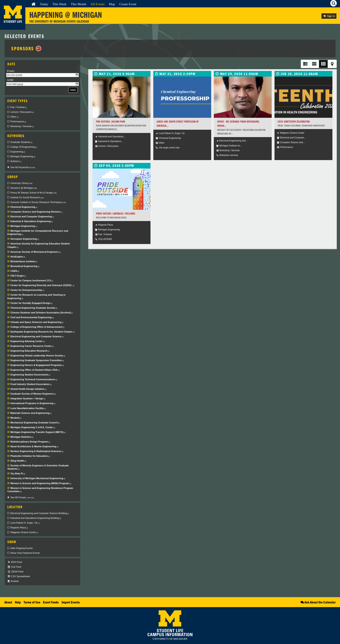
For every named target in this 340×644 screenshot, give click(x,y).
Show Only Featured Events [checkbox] (25, 553)
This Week (60, 4)
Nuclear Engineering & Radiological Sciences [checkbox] (37, 451)
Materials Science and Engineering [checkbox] (31, 413)
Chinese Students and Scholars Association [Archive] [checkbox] (42, 313)
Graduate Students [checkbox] (21, 142)
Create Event (128, 4)
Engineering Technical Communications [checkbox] (34, 379)
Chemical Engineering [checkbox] (24, 207)
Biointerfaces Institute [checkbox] (24, 261)
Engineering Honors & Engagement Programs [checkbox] (37, 365)
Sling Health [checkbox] (18, 461)
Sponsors (26, 48)
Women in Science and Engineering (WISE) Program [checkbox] (41, 483)
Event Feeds (51, 602)
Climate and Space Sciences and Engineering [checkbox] (37, 322)
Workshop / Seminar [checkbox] (22, 126)
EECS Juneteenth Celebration (294, 122)
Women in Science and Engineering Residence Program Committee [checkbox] (40, 490)
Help (18, 602)
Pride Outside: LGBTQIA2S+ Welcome (116, 214)
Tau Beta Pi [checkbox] (18, 474)
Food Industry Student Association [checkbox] (31, 384)
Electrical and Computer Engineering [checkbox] (32, 216)
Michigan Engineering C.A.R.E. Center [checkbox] (33, 427)
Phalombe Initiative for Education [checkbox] (30, 456)
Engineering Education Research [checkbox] (30, 351)
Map (112, 4)
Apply (73, 90)
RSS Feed (15, 562)
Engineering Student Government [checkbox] (30, 375)
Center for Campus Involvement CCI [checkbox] (32, 280)
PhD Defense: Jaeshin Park (111, 122)
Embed (13, 581)
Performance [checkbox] (18, 121)
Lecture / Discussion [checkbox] (22, 112)
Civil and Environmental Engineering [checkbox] (32, 317)
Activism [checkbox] (16, 161)
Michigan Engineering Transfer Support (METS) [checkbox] (38, 432)
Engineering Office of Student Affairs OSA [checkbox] (35, 370)
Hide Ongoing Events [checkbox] (22, 548)
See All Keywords (23, 167)
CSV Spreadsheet (19, 576)
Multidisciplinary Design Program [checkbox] (30, 442)
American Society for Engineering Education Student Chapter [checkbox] (39, 245)
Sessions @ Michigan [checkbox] (24, 188)
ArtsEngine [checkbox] (18, 257)
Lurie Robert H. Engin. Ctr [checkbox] (25, 523)
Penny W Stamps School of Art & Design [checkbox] (34, 193)
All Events (98, 4)
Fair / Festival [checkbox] (19, 107)
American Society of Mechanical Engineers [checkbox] (36, 252)
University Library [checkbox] (21, 183)
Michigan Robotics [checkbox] (22, 437)
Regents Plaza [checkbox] (19, 528)
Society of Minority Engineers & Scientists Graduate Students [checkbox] (38, 467)
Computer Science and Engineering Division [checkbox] (36, 212)
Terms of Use (32, 602)
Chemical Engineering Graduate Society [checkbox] (34, 308)
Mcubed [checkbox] (16, 418)
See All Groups (22, 497)
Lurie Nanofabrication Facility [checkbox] (28, 408)
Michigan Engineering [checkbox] (23, 156)
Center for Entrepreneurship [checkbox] (27, 290)
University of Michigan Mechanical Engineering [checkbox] (38, 478)
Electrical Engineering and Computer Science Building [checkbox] (40, 513)
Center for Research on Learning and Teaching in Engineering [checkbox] (36, 297)
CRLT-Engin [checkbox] (18, 276)
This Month (78, 4)
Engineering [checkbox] (18, 152)
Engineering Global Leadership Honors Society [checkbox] (38, 356)
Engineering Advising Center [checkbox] (28, 341)
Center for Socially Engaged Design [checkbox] (31, 303)
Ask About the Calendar (318, 602)
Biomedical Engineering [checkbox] (25, 266)
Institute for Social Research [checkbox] (27, 197)
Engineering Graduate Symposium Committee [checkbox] (37, 360)
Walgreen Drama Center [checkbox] (24, 532)
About (8, 602)
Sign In (329, 16)
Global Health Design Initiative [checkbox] (28, 389)
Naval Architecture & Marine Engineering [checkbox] (34, 446)
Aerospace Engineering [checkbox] (25, 239)
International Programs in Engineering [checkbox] (33, 403)
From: (11, 71)
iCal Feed (14, 567)
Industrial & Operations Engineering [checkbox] (32, 221)
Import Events (71, 602)
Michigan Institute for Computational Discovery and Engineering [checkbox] (38, 233)
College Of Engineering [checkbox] (24, 147)
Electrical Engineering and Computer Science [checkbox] (37, 336)
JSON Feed (15, 572)
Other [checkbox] (14, 117)
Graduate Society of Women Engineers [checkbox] (33, 394)
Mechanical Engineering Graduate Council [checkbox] (35, 423)
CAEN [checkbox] (15, 271)
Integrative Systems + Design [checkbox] (28, 398)
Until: (11, 80)
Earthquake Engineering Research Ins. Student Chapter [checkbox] (42, 332)
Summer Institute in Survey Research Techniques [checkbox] (38, 202)
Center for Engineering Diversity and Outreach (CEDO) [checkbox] (42, 285)
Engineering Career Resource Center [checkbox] (32, 346)
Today (44, 4)
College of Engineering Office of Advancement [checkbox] (37, 327)
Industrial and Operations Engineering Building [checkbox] (36, 518)
